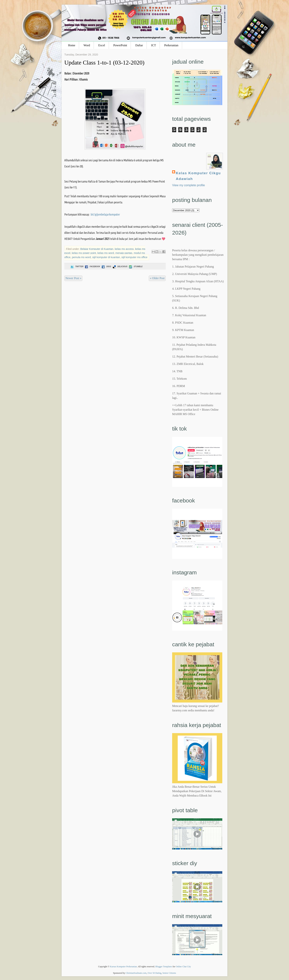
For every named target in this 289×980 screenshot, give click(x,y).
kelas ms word (106, 253)
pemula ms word (81, 257)
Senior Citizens (169, 973)
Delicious (120, 267)
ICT (154, 45)
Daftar (139, 45)
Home (72, 45)
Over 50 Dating (155, 973)
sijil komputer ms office (134, 257)
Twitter (77, 267)
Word (87, 45)
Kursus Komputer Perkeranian (123, 967)
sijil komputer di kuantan (106, 257)
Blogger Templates (164, 967)
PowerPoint (120, 45)
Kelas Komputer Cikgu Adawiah (198, 176)
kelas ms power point (84, 253)
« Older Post (157, 278)
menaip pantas (124, 253)
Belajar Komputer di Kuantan (97, 249)
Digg (106, 267)
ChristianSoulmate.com (136, 973)
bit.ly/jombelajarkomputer (105, 214)
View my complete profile (189, 185)
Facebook (92, 267)
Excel (102, 45)
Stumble (135, 267)
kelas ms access (124, 249)
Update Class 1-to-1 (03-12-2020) (104, 63)
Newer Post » (73, 278)
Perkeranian (171, 45)
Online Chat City (183, 967)
